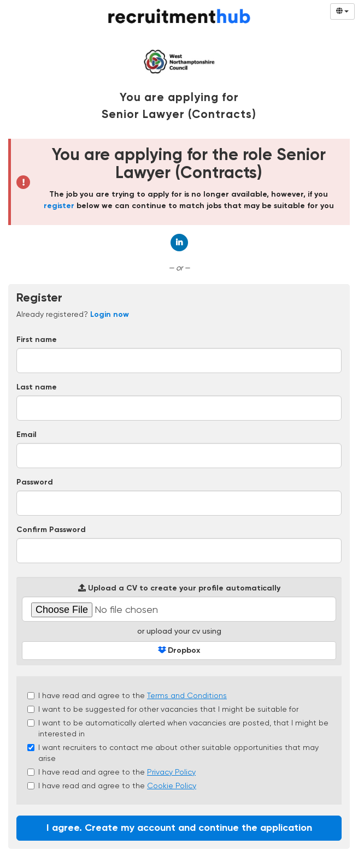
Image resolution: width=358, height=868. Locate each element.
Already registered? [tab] (73, 314)
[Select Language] (342, 11)
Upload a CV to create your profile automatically (179, 588)
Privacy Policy (171, 772)
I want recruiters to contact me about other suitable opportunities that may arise (173, 753)
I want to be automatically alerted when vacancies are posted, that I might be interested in (178, 728)
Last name (37, 387)
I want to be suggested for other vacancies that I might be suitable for (163, 709)
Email (27, 435)
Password (35, 482)
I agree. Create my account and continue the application (179, 828)
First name (37, 340)
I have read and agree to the (127, 695)
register (59, 206)
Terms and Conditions (187, 695)
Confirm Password (51, 530)
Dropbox (179, 650)
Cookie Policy (172, 786)
